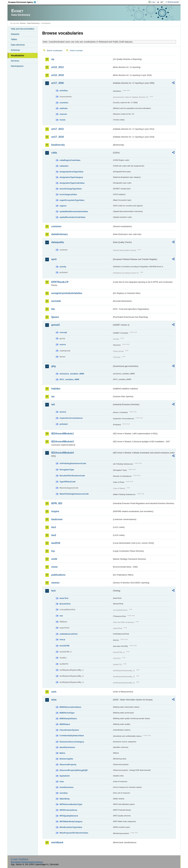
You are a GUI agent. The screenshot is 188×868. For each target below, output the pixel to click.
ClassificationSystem (69, 730)
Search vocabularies (55, 51)
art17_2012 (58, 129)
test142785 (64, 646)
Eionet (23, 23)
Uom (62, 782)
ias (53, 396)
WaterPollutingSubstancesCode (74, 494)
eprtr (54, 259)
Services (15, 61)
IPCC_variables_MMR (69, 379)
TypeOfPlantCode (68, 482)
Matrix (62, 753)
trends (62, 120)
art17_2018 (58, 137)
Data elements (18, 45)
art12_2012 (58, 67)
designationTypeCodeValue (72, 183)
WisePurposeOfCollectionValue (74, 833)
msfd (54, 559)
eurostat (56, 301)
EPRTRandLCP (60, 282)
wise (54, 700)
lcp (53, 551)
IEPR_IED (57, 503)
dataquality (58, 242)
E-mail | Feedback (20, 859)
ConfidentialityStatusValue (72, 736)
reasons (63, 114)
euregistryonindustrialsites (67, 293)
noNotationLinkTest (69, 634)
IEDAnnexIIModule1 (62, 434)
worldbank (57, 842)
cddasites (64, 166)
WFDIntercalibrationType (71, 804)
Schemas (15, 50)
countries (64, 103)
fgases (55, 317)
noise (54, 567)
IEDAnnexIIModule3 (62, 442)
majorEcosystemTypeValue (72, 200)
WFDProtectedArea (68, 810)
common (56, 226)
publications (58, 575)
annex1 (63, 412)
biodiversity (58, 145)
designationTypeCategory (71, 177)
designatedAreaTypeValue (71, 172)
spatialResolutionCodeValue (72, 217)
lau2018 (56, 543)
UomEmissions (66, 787)
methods (64, 108)
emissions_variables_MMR (72, 374)
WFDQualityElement (69, 816)
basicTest (64, 598)
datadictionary (59, 234)
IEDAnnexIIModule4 (62, 453)
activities (64, 91)
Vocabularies (18, 55)
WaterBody (65, 799)
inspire (55, 511)
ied (53, 404)
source (63, 344)
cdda (54, 153)
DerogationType (67, 470)
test (53, 591)
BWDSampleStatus (68, 719)
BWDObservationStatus (70, 707)
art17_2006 (58, 83)
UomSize (64, 793)
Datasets (15, 34)
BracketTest (65, 604)
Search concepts (76, 51)
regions (63, 206)
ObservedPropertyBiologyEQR (74, 770)
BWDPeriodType (67, 713)
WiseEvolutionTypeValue (71, 827)
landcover (57, 519)
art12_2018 (58, 75)
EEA (23, 2)
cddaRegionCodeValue (70, 160)
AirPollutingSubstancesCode (73, 463)
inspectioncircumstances (71, 418)
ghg (53, 366)
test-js (62, 640)
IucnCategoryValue (68, 194)
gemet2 (55, 325)
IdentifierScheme (67, 747)
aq (53, 59)
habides (56, 389)
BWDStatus (65, 724)
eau (61, 616)
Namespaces (17, 66)
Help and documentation (23, 29)
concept (63, 332)
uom (54, 692)
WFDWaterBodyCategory (71, 821)
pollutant (64, 424)
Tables (14, 39)
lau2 (54, 535)
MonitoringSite (66, 759)
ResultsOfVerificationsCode (72, 476)
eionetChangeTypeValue (71, 189)
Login (153, 2)
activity (63, 267)
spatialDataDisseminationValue (74, 211)
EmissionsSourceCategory (72, 742)
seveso (55, 583)
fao (53, 309)
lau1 (54, 527)
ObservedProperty (68, 764)
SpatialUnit (65, 776)
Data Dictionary (33, 23)
